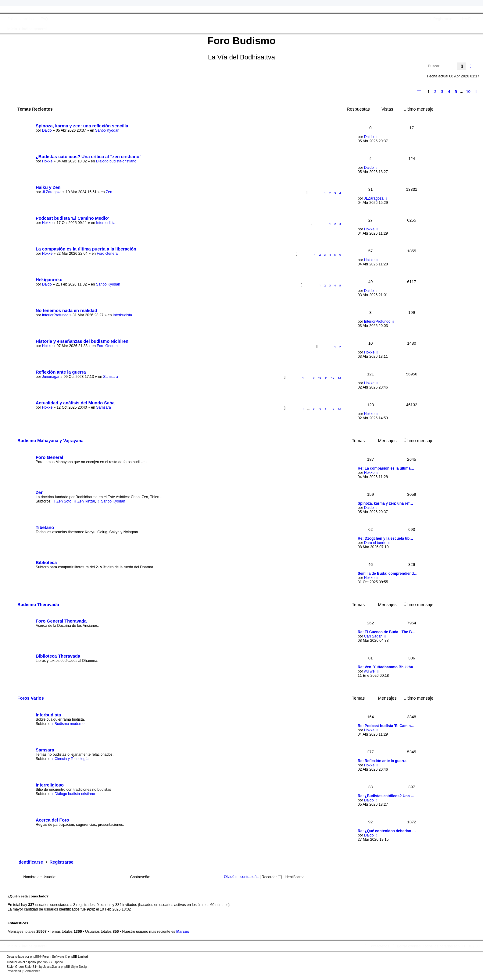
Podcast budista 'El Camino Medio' (72, 218)
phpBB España (53, 962)
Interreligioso (50, 785)
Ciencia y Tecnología (70, 759)
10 (320, 378)
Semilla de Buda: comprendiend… (388, 573)
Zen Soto (62, 501)
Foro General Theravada (61, 621)
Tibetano (45, 527)
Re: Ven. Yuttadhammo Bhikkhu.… (388, 667)
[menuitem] (41, 19)
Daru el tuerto (375, 543)
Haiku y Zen (48, 187)
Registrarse (61, 862)
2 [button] (435, 91)
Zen (109, 192)
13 (339, 378)
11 (326, 378)
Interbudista (106, 223)
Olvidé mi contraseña (241, 877)
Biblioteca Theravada (58, 656)
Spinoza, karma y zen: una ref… (385, 503)
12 (333, 378)
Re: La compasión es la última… (386, 468)
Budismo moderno (68, 724)
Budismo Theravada (38, 605)
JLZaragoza (52, 192)
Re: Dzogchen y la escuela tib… (385, 538)
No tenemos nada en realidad (66, 311)
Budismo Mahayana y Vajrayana (50, 441)
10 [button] (468, 91)
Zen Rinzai (84, 501)
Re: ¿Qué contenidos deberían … (387, 831)
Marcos (183, 932)
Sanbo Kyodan (107, 130)
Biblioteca (46, 563)
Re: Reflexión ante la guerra (382, 761)
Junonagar (51, 377)
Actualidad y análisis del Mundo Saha (75, 403)
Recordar (272, 877)
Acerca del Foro (52, 820)
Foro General (107, 254)
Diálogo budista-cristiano (116, 161)
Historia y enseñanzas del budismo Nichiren (82, 341)
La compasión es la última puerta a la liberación (86, 249)
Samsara (110, 377)
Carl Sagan (373, 636)
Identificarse (30, 862)
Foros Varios (31, 698)
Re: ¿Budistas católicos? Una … (386, 796)
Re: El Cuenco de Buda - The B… (387, 632)
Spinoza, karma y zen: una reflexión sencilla (82, 126)
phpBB (35, 957)
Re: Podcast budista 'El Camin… (386, 726)
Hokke (47, 161)
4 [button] (449, 91)
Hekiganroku (49, 280)
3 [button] (442, 91)
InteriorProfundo (55, 315)
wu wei (370, 671)
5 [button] (456, 91)
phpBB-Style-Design (75, 967)
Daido (47, 130)
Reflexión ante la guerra (61, 372)
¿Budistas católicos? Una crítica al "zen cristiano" (89, 157)
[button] (419, 91)
